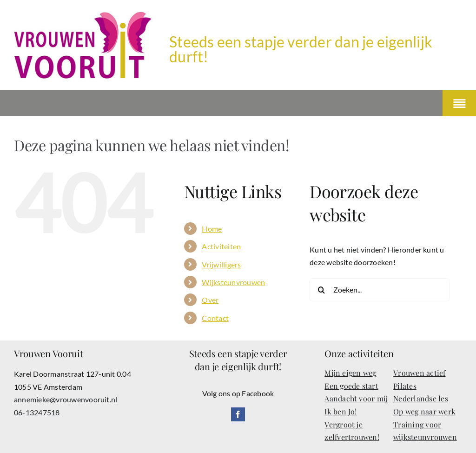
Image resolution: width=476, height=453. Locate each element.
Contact (215, 318)
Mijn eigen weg (350, 373)
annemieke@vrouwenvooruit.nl (66, 399)
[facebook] (238, 414)
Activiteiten (221, 246)
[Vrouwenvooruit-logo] (83, 15)
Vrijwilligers (221, 264)
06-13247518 (37, 412)
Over (210, 300)
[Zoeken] (321, 290)
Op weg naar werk (424, 411)
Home (212, 229)
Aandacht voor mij (356, 398)
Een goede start (351, 386)
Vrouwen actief (419, 373)
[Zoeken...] (380, 290)
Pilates (405, 386)
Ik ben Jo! (340, 411)
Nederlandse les (421, 398)
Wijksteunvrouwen (233, 282)
